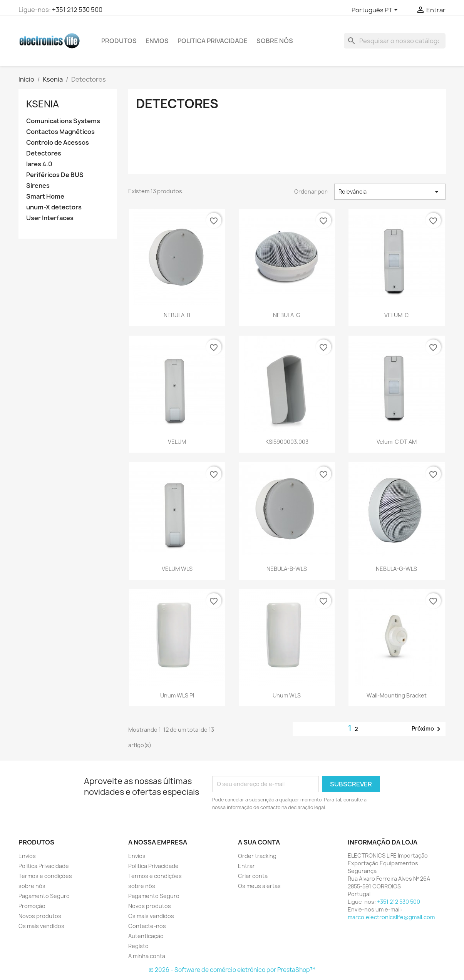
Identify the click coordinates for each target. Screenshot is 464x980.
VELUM (177, 442)
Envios (157, 41)
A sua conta (259, 842)
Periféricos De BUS (55, 175)
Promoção (32, 906)
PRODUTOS (119, 41)
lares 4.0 (39, 164)
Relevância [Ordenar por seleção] (390, 192)
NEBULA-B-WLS (287, 569)
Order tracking (257, 856)
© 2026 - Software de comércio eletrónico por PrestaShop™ (232, 970)
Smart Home (45, 197)
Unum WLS (287, 695)
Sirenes (38, 186)
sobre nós (275, 41)
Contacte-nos (147, 926)
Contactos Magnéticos (60, 132)
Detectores (44, 153)
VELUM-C (397, 315)
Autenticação (146, 936)
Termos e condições (45, 876)
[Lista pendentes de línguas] (376, 10)
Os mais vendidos (41, 926)
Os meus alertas (259, 886)
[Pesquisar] (395, 41)
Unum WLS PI (177, 695)
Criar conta (253, 876)
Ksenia (43, 104)
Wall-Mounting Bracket (397, 695)
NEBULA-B (177, 315)
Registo (138, 946)
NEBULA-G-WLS (396, 569)
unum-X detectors (54, 207)
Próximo (427, 729)
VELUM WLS (177, 569)
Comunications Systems (63, 121)
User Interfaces (50, 218)
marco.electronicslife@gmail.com (391, 917)
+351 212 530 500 (77, 10)
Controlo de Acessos (58, 143)
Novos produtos (40, 916)
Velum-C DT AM (397, 442)
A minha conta (147, 956)
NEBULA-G (287, 315)
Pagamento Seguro (44, 896)
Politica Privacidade (213, 41)
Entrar (246, 866)
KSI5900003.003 (287, 442)
